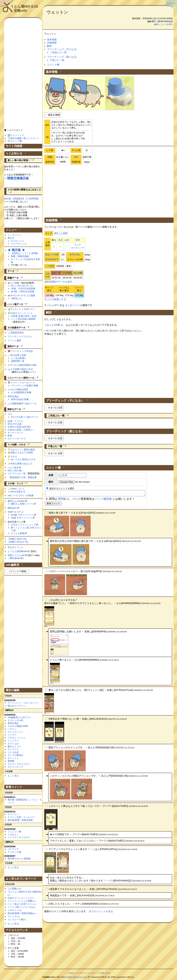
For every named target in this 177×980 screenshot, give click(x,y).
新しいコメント (31, 138)
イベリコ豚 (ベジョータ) (21, 907)
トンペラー (13, 741)
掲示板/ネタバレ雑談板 (19, 859)
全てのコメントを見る (101, 912)
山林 (67, 240)
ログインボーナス (17, 439)
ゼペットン (13, 758)
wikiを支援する (18, 492)
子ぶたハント (18, 241)
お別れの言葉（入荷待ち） (21, 430)
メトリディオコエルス (19, 837)
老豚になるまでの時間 (22, 453)
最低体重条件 (52, 259)
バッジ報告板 (104, 500)
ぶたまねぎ (13, 752)
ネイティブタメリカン (19, 764)
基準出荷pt (75, 255)
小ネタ (14, 457)
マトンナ (13, 916)
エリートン (13, 814)
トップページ (14, 235)
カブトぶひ (13, 744)
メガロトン (13, 835)
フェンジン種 (14, 832)
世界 (78, 240)
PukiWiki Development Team (76, 977)
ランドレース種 (17, 919)
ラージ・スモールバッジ (23, 383)
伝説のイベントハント (22, 313)
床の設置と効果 (18, 355)
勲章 (10, 436)
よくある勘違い (19, 358)
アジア (78, 245)
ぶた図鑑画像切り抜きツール (22, 404)
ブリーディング (19, 244)
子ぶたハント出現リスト (23, 309)
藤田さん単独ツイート (22, 504)
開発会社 (12, 508)
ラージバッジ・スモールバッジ (23, 703)
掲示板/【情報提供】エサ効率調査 (21, 199)
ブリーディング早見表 (22, 351)
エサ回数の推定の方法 (22, 369)
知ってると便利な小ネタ (23, 459)
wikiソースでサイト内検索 (21, 496)
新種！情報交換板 (20, 256)
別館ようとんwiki (16, 555)
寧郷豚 (11, 761)
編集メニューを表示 (163, 24)
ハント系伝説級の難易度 (23, 319)
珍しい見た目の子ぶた (22, 286)
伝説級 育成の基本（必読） (25, 316)
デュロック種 (14, 852)
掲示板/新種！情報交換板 (20, 820)
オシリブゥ (13, 749)
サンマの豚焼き (15, 755)
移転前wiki (15, 558)
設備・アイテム (15, 421)
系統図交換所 (17, 333)
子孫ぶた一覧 (57, 60)
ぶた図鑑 (15, 283)
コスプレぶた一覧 (17, 473)
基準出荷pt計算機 (20, 399)
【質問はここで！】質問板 (24, 253)
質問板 (62, 500)
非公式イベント (15, 547)
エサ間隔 (50, 266)
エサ (10, 414)
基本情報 (52, 40)
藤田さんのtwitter (16, 501)
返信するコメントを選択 (60, 488)
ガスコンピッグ (15, 767)
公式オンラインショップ (23, 525)
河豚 (58, 325)
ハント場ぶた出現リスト (22, 904)
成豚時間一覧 (18, 361)
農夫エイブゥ (14, 747)
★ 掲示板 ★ (16, 250)
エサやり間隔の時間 (18, 390)
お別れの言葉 (14, 427)
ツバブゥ (12, 735)
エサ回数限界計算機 (21, 392)
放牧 (76, 157)
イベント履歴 (14, 341)
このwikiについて (16, 489)
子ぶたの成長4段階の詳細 (23, 365)
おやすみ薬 (16, 424)
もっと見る (13, 776)
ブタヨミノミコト (17, 738)
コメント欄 (53, 65)
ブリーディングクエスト (20, 337)
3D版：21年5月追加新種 (23, 289)
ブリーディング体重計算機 (24, 386)
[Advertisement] (109, 190)
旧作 (25, 427)
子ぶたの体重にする (55, 299)
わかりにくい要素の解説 (23, 450)
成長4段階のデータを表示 (58, 282)
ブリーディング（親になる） (63, 57)
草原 (60, 240)
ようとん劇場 (18, 533)
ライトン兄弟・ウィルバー (21, 817)
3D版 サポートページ (22, 518)
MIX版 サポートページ (22, 515)
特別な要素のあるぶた (22, 464)
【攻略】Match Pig (17, 539)
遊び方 (11, 238)
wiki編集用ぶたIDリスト (20, 717)
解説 (49, 46)
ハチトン (12, 729)
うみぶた (49, 325)
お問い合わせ (105, 973)
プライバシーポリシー (90, 973)
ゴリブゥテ (13, 849)
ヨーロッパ (76, 248)
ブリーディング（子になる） (63, 49)
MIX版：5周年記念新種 (22, 291)
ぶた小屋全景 (14, 468)
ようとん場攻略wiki (17, 551)
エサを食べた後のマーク (26, 417)
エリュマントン (15, 732)
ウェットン (57, 12)
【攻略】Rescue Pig (18, 542)
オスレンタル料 (15, 720)
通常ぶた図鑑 (61, 233)
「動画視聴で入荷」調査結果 (22, 477)
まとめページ (72, 305)
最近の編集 (16, 138)
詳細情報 (52, 43)
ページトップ (17, 135)
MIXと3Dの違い (16, 470)
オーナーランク (15, 433)
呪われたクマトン (17, 706)
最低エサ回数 (52, 255)
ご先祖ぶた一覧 (58, 52)
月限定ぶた (17, 298)
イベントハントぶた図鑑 (22, 901)
